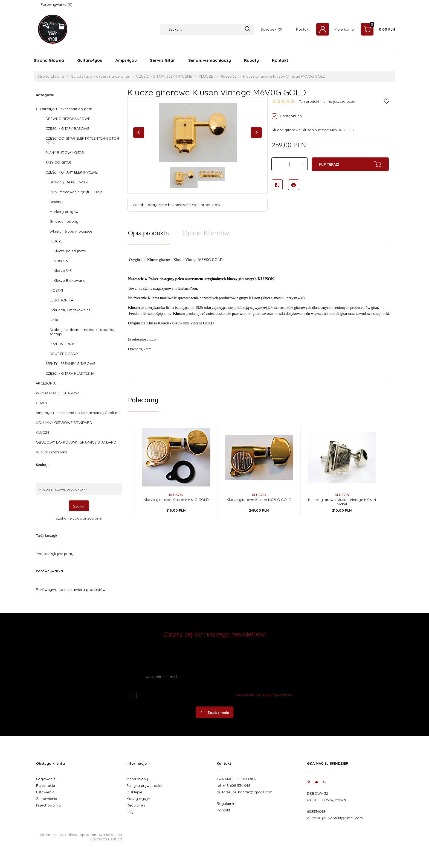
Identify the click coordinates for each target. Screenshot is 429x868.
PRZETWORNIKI (63, 344)
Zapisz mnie (215, 712)
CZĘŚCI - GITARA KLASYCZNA (70, 373)
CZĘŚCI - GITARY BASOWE (67, 128)
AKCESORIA (46, 383)
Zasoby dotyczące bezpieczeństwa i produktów (176, 205)
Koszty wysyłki (139, 799)
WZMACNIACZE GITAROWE (58, 393)
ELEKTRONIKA (61, 300)
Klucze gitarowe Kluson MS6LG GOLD (259, 500)
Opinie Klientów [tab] (206, 233)
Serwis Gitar (163, 60)
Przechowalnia (48, 805)
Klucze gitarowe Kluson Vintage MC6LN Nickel (342, 502)
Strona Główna (49, 60)
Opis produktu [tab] (149, 233)
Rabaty (251, 60)
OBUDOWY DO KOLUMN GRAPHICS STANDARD (76, 442)
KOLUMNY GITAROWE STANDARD (64, 423)
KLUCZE (56, 241)
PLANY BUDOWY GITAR (65, 153)
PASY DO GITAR (58, 162)
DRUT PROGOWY (64, 354)
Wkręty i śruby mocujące (71, 231)
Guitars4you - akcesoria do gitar (64, 109)
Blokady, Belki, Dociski (69, 182)
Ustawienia (45, 792)
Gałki (54, 320)
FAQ (130, 812)
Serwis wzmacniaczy (210, 60)
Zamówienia (47, 799)
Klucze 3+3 (63, 271)
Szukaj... (43, 465)
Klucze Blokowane (69, 280)
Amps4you (126, 60)
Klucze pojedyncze (70, 251)
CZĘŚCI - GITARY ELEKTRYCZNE (72, 172)
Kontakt (303, 29)
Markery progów (64, 212)
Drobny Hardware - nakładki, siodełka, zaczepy (82, 332)
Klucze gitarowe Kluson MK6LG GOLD (176, 500)
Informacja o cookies (58, 835)
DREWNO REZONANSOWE (68, 119)
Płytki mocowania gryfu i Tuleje (76, 192)
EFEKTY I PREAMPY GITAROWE (70, 363)
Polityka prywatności (144, 785)
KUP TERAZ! (350, 164)
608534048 (316, 811)
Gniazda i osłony (64, 221)
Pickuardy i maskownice (70, 310)
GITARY (42, 403)
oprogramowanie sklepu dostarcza (101, 837)
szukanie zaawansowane (79, 518)
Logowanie (46, 779)
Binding (56, 202)
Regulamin (245, 695)
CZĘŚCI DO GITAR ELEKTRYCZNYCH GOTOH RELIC (82, 140)
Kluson (176, 495)
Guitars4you (90, 60)
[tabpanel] (259, 312)
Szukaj (79, 506)
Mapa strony (137, 779)
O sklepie (134, 792)
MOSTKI (56, 290)
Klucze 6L (62, 261)
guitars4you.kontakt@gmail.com (245, 792)
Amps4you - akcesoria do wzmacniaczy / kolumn (78, 413)
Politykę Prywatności (275, 695)
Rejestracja (46, 785)
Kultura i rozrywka (51, 452)
